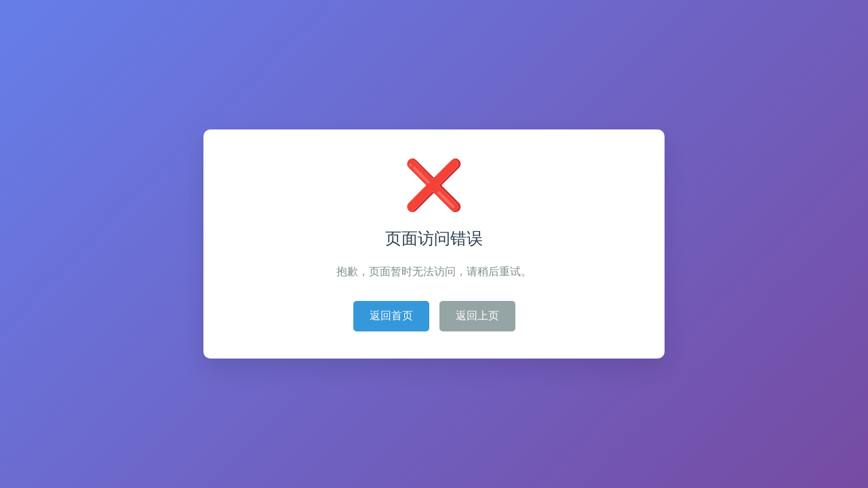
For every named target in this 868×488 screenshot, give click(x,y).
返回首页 (391, 316)
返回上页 (477, 316)
